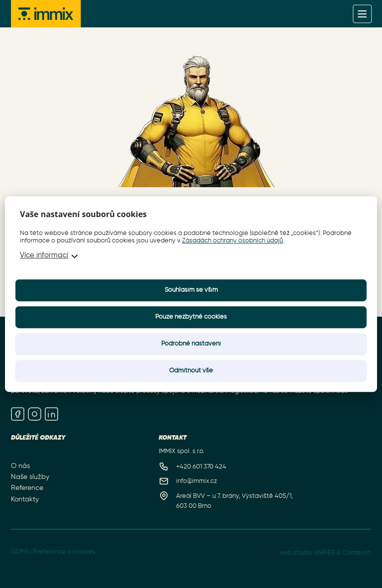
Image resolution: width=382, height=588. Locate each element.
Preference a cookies (64, 552)
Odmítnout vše (191, 371)
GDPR (20, 552)
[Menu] (363, 14)
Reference (27, 488)
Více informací (44, 255)
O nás (20, 466)
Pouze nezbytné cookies (191, 317)
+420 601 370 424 (201, 467)
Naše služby (30, 477)
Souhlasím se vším (191, 290)
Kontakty (25, 499)
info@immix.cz (196, 481)
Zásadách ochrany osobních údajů (233, 241)
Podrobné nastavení (191, 344)
